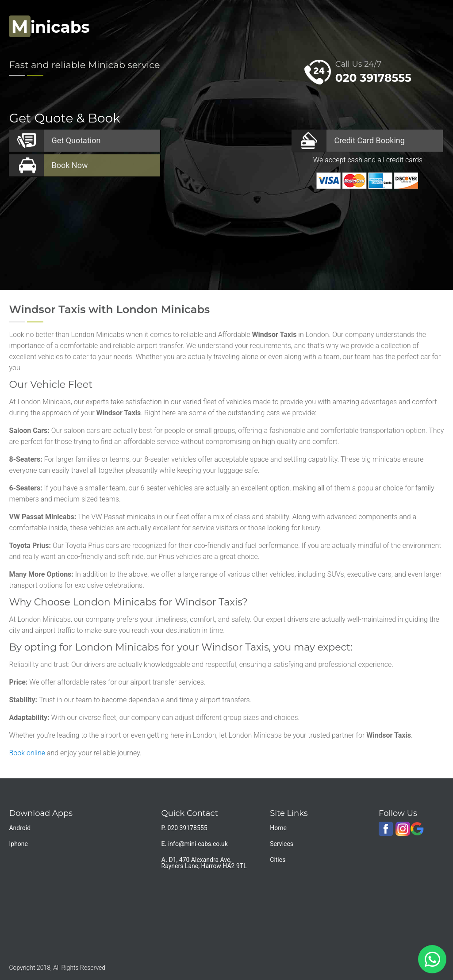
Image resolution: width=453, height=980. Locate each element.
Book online (27, 753)
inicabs (49, 27)
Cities (278, 860)
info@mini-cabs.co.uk (198, 844)
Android (20, 828)
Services (282, 844)
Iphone (18, 844)
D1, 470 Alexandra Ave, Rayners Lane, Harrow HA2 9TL (204, 863)
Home (278, 828)
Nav (428, 25)
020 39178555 (373, 78)
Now (69, 165)
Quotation (76, 140)
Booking (369, 140)
